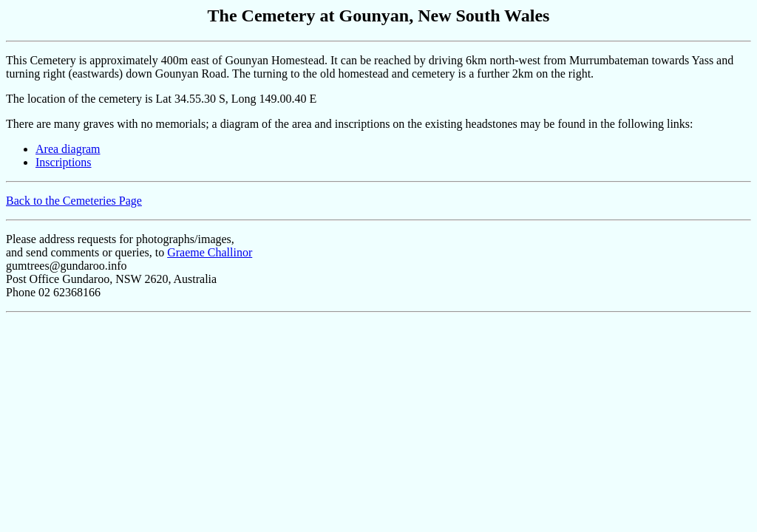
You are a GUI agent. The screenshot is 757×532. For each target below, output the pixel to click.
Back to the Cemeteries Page (74, 201)
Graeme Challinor (210, 252)
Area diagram (68, 149)
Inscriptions (64, 162)
